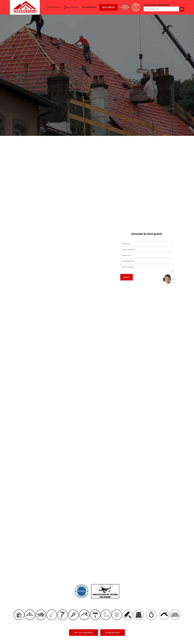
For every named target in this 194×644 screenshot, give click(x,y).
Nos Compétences (89, 7)
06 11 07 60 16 (71, 7)
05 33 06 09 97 (54, 7)
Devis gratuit (108, 7)
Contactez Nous (113, 632)
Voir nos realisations (84, 632)
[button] (15, 322)
